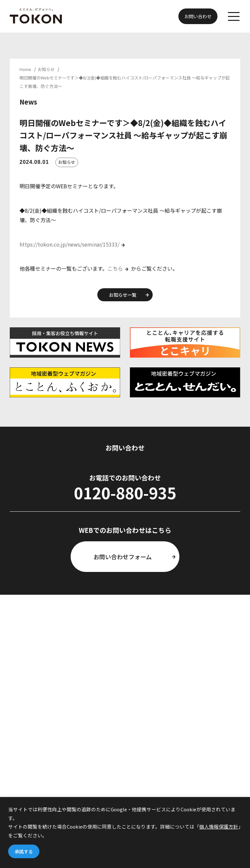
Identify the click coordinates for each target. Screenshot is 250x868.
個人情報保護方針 (219, 826)
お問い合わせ (198, 16)
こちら (115, 268)
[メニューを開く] (234, 17)
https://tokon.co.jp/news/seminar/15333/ (69, 244)
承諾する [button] (24, 851)
